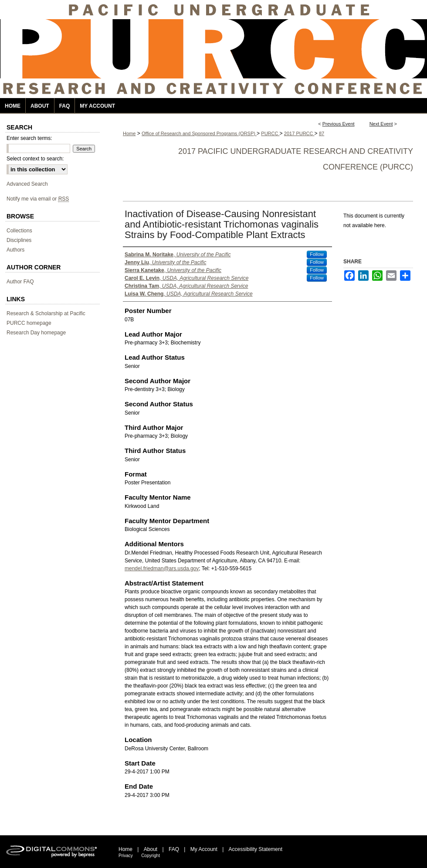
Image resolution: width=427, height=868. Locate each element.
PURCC (270, 133)
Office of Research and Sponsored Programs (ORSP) (199, 133)
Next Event (381, 124)
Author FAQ (20, 282)
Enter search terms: (29, 138)
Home (129, 133)
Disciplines (19, 240)
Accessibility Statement (256, 849)
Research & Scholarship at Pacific (46, 313)
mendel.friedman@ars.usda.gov (162, 568)
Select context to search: (35, 159)
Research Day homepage (36, 333)
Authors (15, 250)
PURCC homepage (29, 323)
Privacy (126, 856)
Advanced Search (27, 184)
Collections (19, 231)
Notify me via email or (38, 199)
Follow (317, 254)
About (151, 849)
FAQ (174, 849)
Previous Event (339, 124)
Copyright (151, 856)
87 (322, 133)
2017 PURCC (299, 133)
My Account (204, 849)
